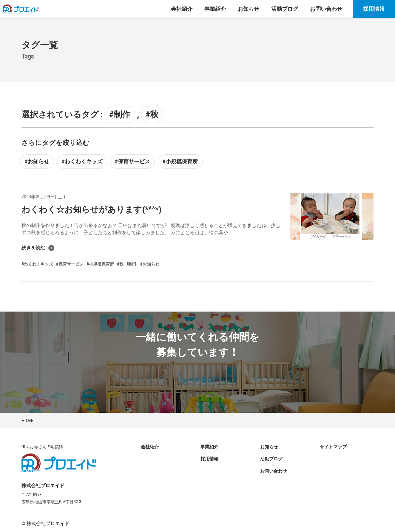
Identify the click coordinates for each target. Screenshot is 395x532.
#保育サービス (132, 161)
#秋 (152, 115)
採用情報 (374, 9)
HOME (27, 421)
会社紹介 (150, 447)
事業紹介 (209, 447)
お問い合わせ (274, 471)
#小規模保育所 (180, 161)
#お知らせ (37, 161)
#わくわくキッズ (82, 161)
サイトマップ (333, 447)
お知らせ (269, 447)
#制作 (120, 115)
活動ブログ (271, 459)
